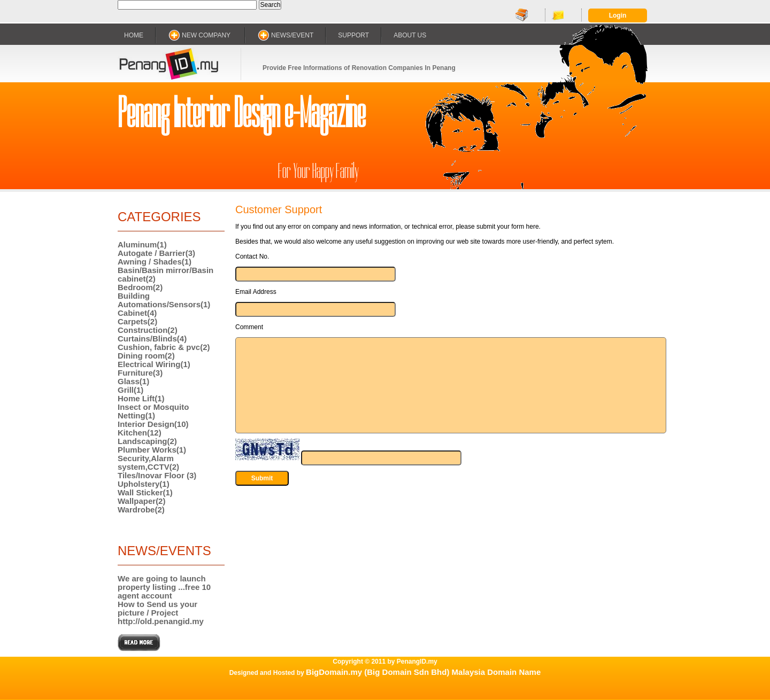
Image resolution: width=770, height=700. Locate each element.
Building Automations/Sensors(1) (164, 300)
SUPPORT (353, 35)
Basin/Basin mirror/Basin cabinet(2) (165, 274)
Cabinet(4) (137, 313)
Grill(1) (130, 390)
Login (618, 15)
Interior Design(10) (153, 424)
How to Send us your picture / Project (157, 608)
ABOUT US (410, 35)
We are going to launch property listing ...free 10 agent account (164, 587)
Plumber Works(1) (152, 450)
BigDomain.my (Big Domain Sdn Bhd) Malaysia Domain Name (423, 672)
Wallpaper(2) (141, 501)
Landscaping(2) (147, 441)
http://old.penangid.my (161, 621)
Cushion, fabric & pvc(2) (164, 347)
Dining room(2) (146, 356)
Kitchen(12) (140, 433)
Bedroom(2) (140, 287)
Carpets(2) (137, 321)
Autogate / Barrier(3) (156, 253)
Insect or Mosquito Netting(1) (153, 411)
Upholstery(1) (144, 484)
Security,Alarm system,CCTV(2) (148, 462)
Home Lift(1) (141, 398)
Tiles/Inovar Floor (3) (157, 475)
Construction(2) (148, 330)
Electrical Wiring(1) (154, 364)
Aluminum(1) (142, 244)
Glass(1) (133, 381)
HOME (134, 35)
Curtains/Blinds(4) (152, 339)
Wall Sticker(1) (145, 492)
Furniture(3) (140, 373)
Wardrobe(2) (141, 510)
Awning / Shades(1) (155, 262)
